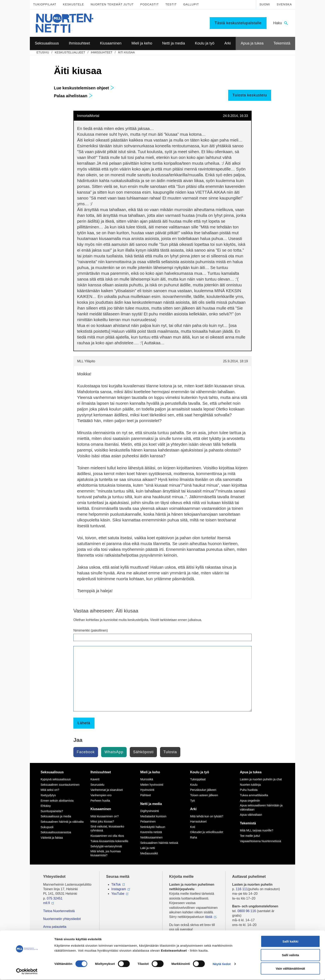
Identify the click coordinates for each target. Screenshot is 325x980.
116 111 (242, 889)
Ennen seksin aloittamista (57, 801)
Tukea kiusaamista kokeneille (109, 841)
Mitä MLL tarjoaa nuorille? (257, 830)
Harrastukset (198, 821)
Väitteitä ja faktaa (52, 838)
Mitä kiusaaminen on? (104, 816)
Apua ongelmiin (250, 801)
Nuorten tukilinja (250, 785)
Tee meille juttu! (250, 836)
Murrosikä (147, 779)
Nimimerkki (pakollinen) (91, 630)
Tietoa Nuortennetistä (59, 911)
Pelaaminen (148, 821)
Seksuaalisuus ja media (56, 816)
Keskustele (73, 4)
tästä (209, 917)
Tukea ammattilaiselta (254, 795)
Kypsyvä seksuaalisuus (56, 779)
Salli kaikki (290, 942)
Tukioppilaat (45, 4)
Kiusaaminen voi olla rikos (107, 836)
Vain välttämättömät (290, 969)
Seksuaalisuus (52, 772)
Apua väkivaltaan (251, 815)
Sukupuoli (47, 827)
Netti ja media (151, 804)
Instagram (119, 889)
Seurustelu (97, 785)
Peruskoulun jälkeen (203, 790)
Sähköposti (143, 752)
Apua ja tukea (251, 772)
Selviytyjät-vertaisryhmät (106, 846)
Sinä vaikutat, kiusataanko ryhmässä (107, 829)
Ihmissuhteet (102, 52)
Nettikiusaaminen (151, 837)
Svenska (284, 4)
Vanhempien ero (101, 795)
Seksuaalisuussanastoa (56, 832)
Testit (171, 4)
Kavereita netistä (151, 832)
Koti (193, 827)
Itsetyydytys (48, 795)
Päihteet (146, 795)
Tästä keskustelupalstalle (238, 23)
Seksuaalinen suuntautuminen (60, 785)
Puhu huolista (249, 790)
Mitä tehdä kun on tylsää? (207, 816)
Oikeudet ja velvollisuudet (207, 832)
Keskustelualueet (70, 52)
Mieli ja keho (150, 772)
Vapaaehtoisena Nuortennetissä (261, 841)
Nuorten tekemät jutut (112, 4)
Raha (193, 837)
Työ (192, 801)
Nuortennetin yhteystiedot (62, 919)
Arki (193, 809)
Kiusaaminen (101, 809)
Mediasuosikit (149, 853)
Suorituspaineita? (52, 811)
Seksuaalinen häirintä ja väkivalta (62, 822)
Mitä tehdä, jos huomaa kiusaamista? (106, 853)
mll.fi (47, 903)
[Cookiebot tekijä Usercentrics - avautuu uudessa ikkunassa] (27, 972)
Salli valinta (290, 955)
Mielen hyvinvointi (152, 785)
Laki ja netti (148, 848)
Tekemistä (248, 823)
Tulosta (170, 752)
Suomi (265, 4)
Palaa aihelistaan (73, 96)
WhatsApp (114, 752)
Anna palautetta (55, 927)
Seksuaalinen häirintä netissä (159, 843)
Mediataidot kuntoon (153, 816)
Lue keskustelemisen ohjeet (84, 88)
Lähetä (84, 723)
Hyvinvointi (147, 790)
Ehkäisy (46, 806)
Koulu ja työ (200, 772)
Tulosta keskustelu (250, 95)
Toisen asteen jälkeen (204, 795)
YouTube (118, 894)
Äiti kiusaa (126, 52)
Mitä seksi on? (50, 790)
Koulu (194, 785)
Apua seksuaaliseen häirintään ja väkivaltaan (261, 807)
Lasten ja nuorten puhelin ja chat (261, 779)
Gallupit (191, 4)
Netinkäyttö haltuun (153, 827)
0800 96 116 (247, 911)
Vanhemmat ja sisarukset (107, 790)
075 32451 (55, 898)
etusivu (43, 52)
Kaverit (95, 779)
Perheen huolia (100, 801)
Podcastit (150, 4)
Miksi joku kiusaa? (102, 821)
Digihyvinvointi (150, 811)
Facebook (86, 752)
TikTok (116, 885)
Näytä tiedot (222, 964)
